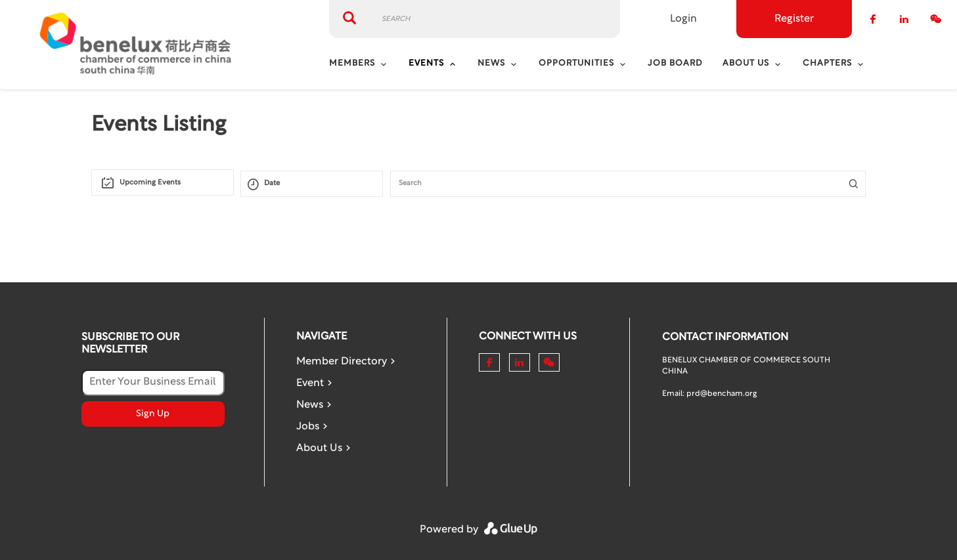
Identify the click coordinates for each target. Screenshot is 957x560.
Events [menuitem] (426, 64)
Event (310, 383)
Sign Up (153, 414)
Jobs (308, 427)
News (310, 405)
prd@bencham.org (722, 394)
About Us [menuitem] (746, 64)
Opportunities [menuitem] (576, 64)
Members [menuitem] (352, 64)
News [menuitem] (491, 64)
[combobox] (163, 183)
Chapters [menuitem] (827, 64)
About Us (319, 448)
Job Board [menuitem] (675, 64)
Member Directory (342, 362)
